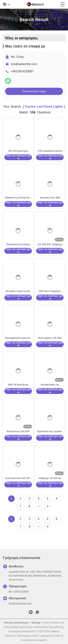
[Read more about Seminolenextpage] (39, 527)
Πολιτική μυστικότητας (16, 623)
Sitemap (36, 623)
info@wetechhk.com (24, 64)
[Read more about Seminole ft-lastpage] (48, 527)
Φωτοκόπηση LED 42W (18, 431)
